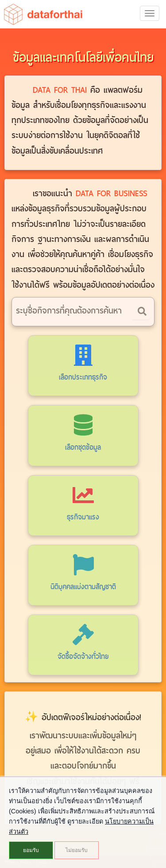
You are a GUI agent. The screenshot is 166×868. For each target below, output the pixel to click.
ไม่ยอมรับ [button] (77, 850)
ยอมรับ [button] (31, 850)
